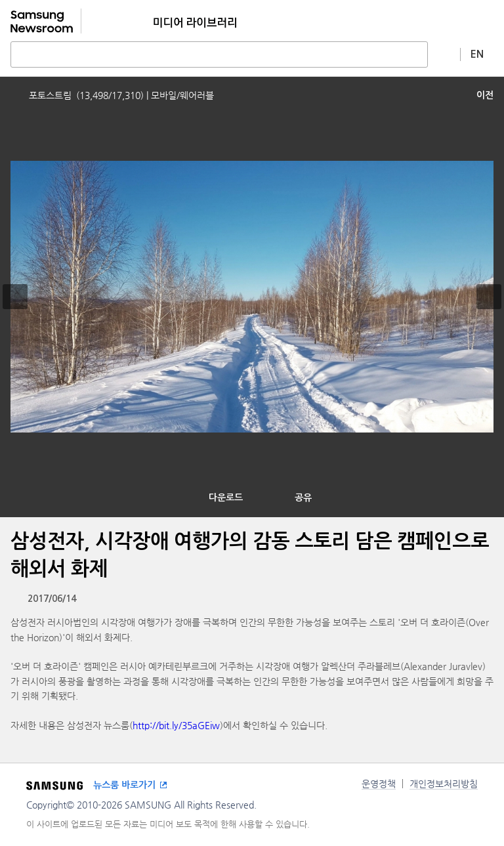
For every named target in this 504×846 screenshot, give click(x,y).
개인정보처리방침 (444, 784)
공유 (303, 497)
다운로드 (226, 497)
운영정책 (379, 784)
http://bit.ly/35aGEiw (176, 725)
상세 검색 (444, 54)
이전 (485, 95)
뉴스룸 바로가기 (124, 785)
